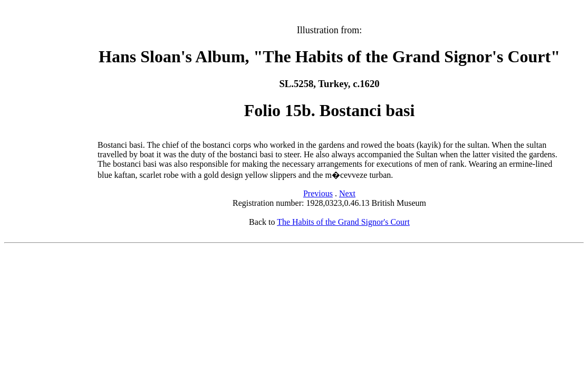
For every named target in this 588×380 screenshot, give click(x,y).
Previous (318, 193)
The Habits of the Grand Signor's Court (343, 222)
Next (347, 193)
